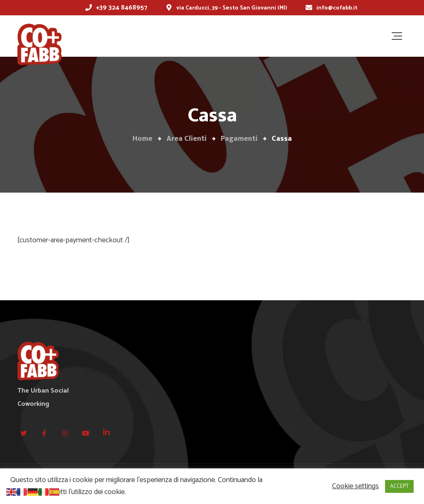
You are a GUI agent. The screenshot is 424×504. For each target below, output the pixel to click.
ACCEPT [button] (399, 486)
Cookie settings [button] (355, 486)
